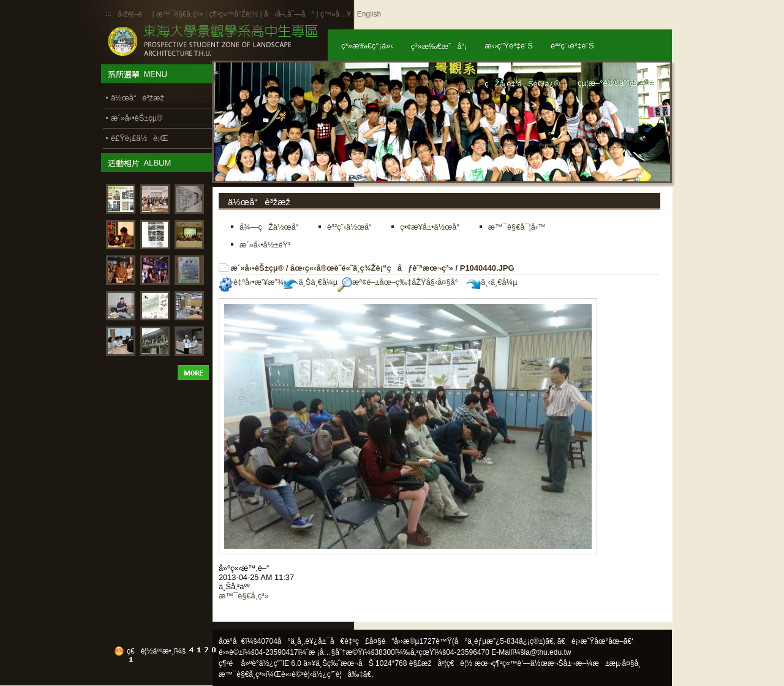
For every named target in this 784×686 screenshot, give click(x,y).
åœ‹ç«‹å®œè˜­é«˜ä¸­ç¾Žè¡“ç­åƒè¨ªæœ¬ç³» (372, 268)
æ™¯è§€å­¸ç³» (181, 14)
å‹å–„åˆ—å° (289, 14)
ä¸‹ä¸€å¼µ (492, 282)
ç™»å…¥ (336, 14)
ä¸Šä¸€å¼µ (311, 282)
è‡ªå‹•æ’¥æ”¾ (251, 282)
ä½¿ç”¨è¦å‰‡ (338, 674)
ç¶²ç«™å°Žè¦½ (233, 14)
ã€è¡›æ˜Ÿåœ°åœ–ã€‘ (595, 641)
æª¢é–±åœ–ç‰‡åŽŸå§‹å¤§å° (401, 282)
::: (108, 13)
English (369, 14)
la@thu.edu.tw (548, 652)
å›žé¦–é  (134, 14)
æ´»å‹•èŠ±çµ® (258, 268)
